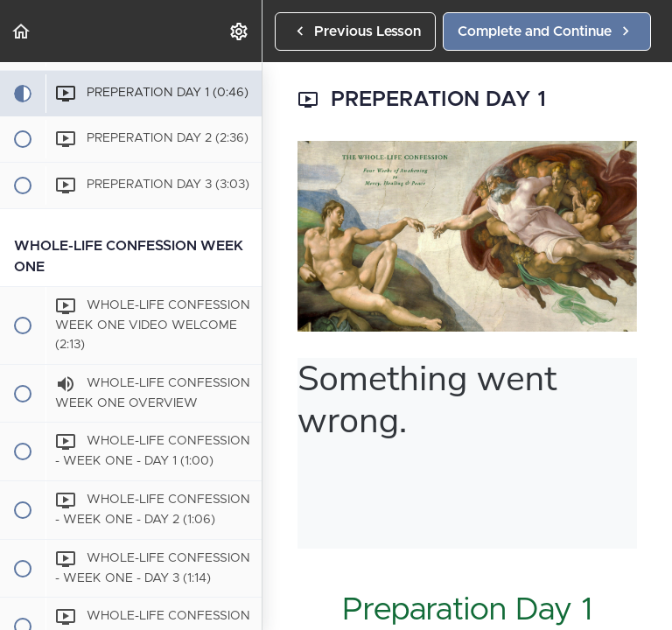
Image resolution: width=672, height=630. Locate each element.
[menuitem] (240, 31)
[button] (22, 31)
